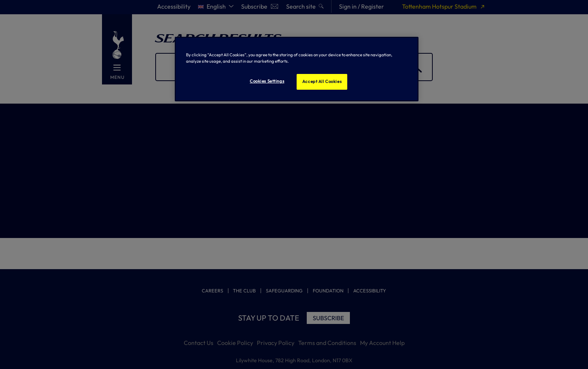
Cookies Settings (267, 81)
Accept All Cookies (322, 81)
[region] (297, 69)
